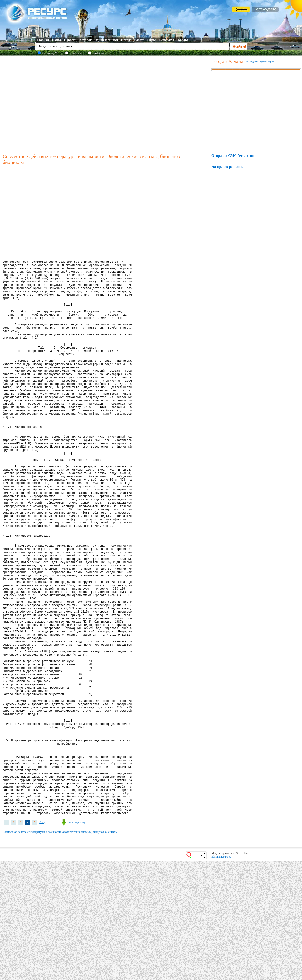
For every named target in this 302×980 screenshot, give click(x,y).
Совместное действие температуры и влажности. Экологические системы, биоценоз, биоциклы (60, 951)
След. (43, 941)
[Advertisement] (44, 104)
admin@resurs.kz (221, 976)
